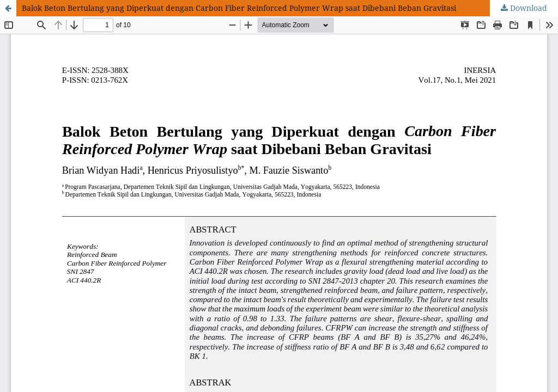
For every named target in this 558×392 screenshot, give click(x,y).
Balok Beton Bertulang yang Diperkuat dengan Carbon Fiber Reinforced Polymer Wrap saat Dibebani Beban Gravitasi (239, 8)
